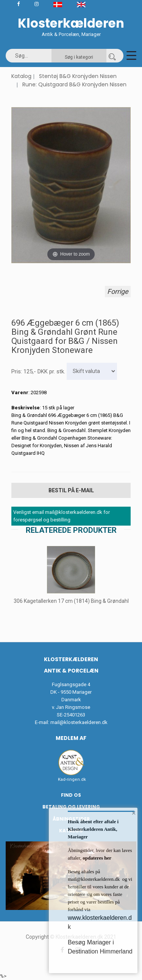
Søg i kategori (79, 57)
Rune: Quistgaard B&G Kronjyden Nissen (74, 84)
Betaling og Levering (71, 807)
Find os (71, 795)
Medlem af (71, 738)
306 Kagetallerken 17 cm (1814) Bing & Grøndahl (71, 601)
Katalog (21, 76)
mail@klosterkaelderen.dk (79, 722)
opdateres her (96, 858)
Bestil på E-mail (71, 490)
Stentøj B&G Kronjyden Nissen (78, 76)
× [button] (134, 813)
